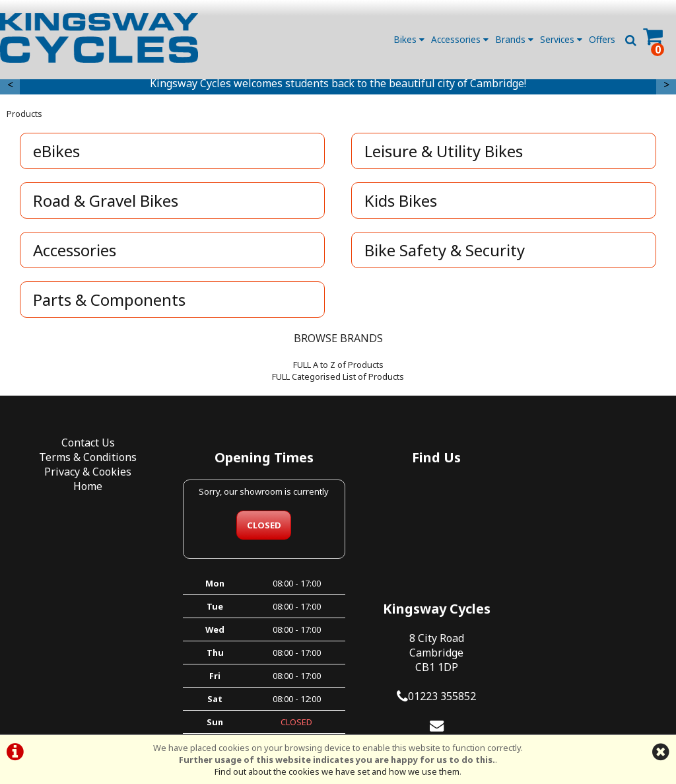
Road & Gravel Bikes (106, 204)
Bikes (409, 39)
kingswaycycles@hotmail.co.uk (591, 592)
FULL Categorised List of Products (338, 380)
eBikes (57, 154)
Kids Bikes (401, 204)
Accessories (460, 39)
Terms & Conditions (84, 460)
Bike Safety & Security (445, 253)
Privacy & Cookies (84, 475)
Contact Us (85, 446)
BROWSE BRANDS (338, 341)
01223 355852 (597, 548)
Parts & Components (110, 303)
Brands (514, 39)
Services (561, 39)
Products (24, 117)
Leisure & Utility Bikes (444, 154)
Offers (602, 39)
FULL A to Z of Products (338, 368)
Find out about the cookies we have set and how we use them (337, 771)
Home (84, 489)
